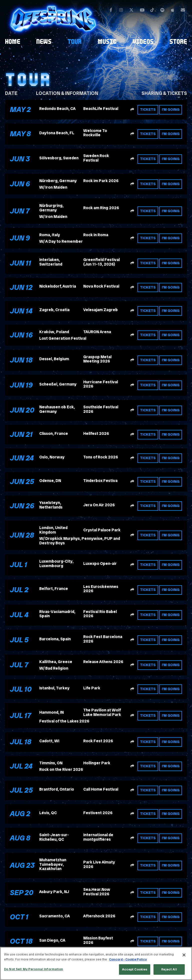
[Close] (184, 955)
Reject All (169, 969)
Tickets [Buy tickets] (148, 109)
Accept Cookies (135, 969)
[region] (96, 963)
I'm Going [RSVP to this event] (171, 109)
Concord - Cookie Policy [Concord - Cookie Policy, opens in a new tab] (128, 959)
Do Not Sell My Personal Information (34, 969)
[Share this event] (132, 110)
